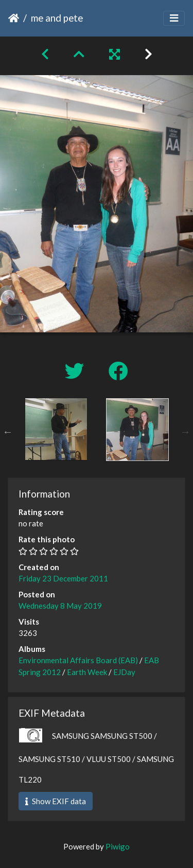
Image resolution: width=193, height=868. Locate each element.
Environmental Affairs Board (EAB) (78, 660)
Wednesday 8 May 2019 (60, 606)
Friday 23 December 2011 (63, 578)
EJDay (124, 672)
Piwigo (118, 846)
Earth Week (87, 672)
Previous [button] (8, 432)
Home (14, 18)
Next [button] (185, 432)
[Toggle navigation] (174, 18)
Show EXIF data (56, 801)
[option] (56, 429)
